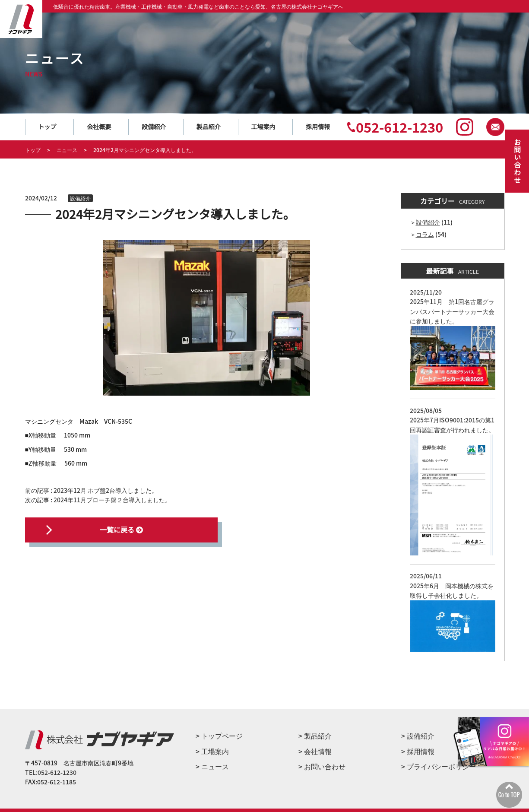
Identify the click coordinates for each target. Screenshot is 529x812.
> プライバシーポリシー (439, 766)
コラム (425, 234)
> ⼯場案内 (212, 751)
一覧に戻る (111, 530)
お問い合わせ (517, 161)
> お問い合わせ (322, 766)
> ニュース (212, 766)
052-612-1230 (399, 127)
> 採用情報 (418, 751)
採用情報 (318, 127)
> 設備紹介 (418, 736)
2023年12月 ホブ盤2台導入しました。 (106, 490)
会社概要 (99, 127)
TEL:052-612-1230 (51, 772)
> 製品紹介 (315, 736)
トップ (48, 127)
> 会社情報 (315, 751)
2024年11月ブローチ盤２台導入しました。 (112, 500)
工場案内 (263, 127)
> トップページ (219, 736)
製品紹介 (209, 127)
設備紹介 (154, 127)
